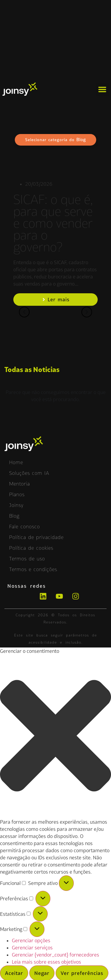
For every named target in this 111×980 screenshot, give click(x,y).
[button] (102, 89)
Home (16, 462)
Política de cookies (31, 548)
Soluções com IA (29, 473)
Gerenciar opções (31, 940)
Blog (14, 516)
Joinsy (16, 505)
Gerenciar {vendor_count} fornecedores (55, 955)
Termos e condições (33, 569)
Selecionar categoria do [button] (55, 140)
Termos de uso (27, 559)
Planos (17, 494)
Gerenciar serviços (32, 948)
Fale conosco (25, 527)
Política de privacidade (36, 537)
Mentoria (20, 484)
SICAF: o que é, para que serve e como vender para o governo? (53, 223)
